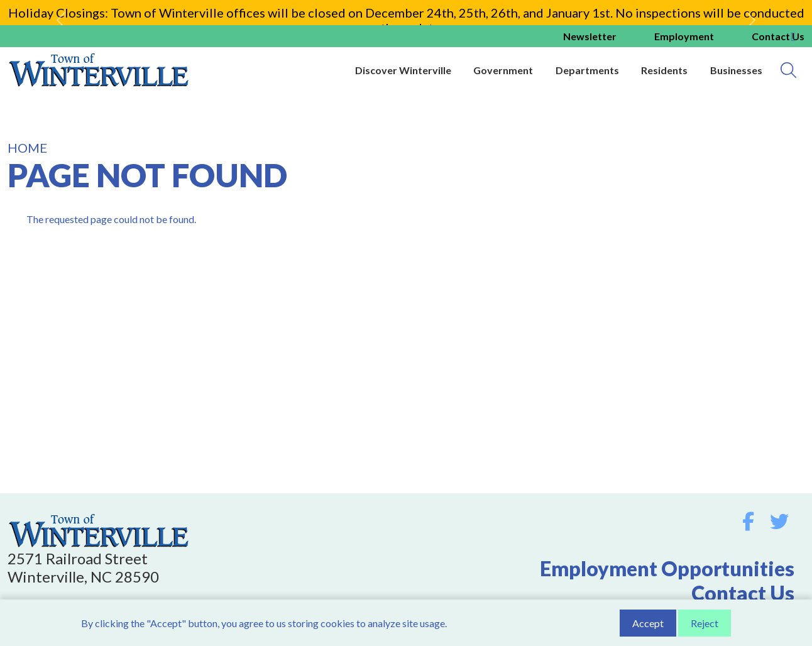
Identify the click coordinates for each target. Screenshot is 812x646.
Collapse (793, 37)
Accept (648, 624)
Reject (705, 624)
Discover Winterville (403, 70)
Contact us (778, 36)
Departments (587, 70)
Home (27, 148)
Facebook (748, 522)
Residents (664, 70)
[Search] (788, 70)
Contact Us (743, 593)
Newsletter (590, 36)
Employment (684, 36)
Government (503, 70)
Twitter (779, 522)
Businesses (736, 70)
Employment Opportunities (667, 568)
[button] (61, 20)
